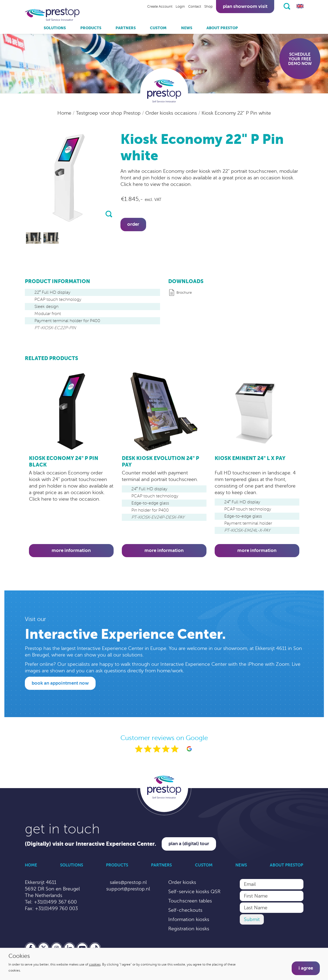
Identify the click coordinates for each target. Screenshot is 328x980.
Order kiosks (182, 882)
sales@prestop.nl (128, 882)
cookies (95, 964)
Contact (195, 7)
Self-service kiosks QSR (194, 892)
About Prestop (222, 28)
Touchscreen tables (190, 901)
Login (180, 7)
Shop (209, 7)
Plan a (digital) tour (189, 844)
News (187, 28)
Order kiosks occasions (172, 113)
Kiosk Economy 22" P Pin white (236, 113)
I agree (306, 968)
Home (65, 113)
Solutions (55, 28)
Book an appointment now (60, 683)
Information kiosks (189, 919)
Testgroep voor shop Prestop (109, 113)
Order (133, 224)
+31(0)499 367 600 (55, 902)
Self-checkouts (185, 910)
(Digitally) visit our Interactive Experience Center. (91, 844)
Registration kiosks (189, 929)
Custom (158, 28)
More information (71, 550)
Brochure (184, 293)
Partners (126, 28)
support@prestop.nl (128, 889)
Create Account (160, 7)
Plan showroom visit (245, 6)
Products (91, 28)
